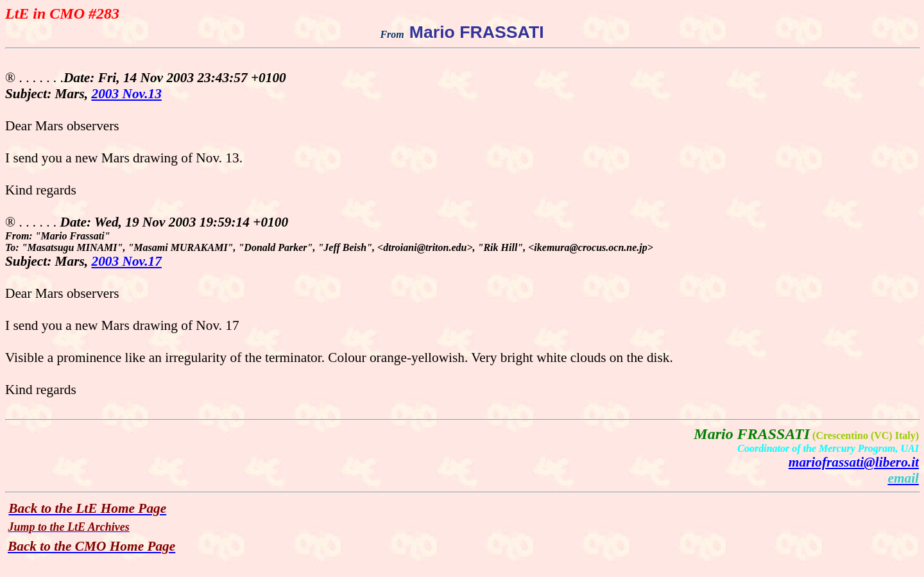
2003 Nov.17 (127, 261)
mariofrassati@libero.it (854, 462)
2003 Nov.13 (127, 94)
